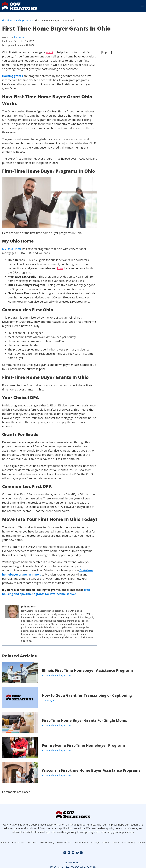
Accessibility (129, 843)
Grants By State (50, 701)
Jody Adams (20, 37)
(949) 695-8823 (73, 863)
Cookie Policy (81, 843)
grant (50, 52)
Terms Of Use (64, 843)
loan (60, 268)
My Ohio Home (12, 249)
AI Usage (95, 843)
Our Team (32, 843)
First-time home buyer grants (17, 20)
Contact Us (18, 843)
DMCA (116, 843)
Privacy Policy (47, 843)
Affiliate (106, 843)
